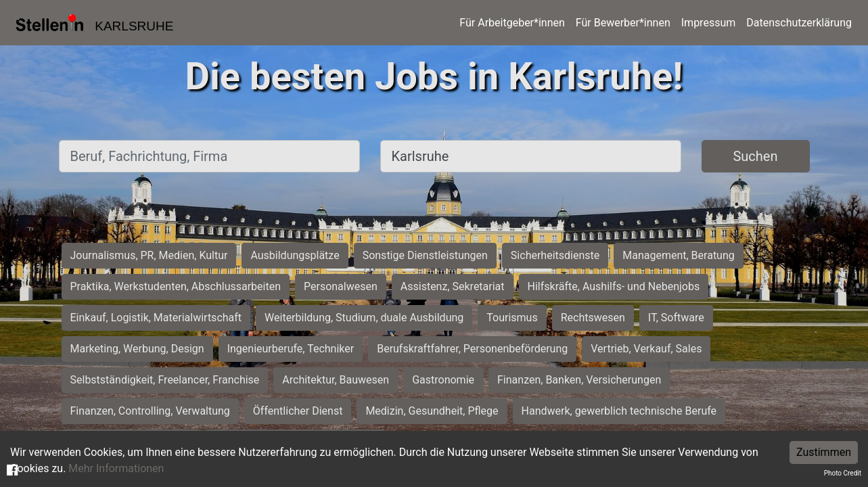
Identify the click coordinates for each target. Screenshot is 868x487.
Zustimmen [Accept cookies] (824, 452)
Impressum (709, 23)
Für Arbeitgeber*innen (512, 23)
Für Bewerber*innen (623, 23)
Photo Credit (843, 473)
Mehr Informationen (116, 468)
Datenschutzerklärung (799, 23)
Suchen (755, 156)
